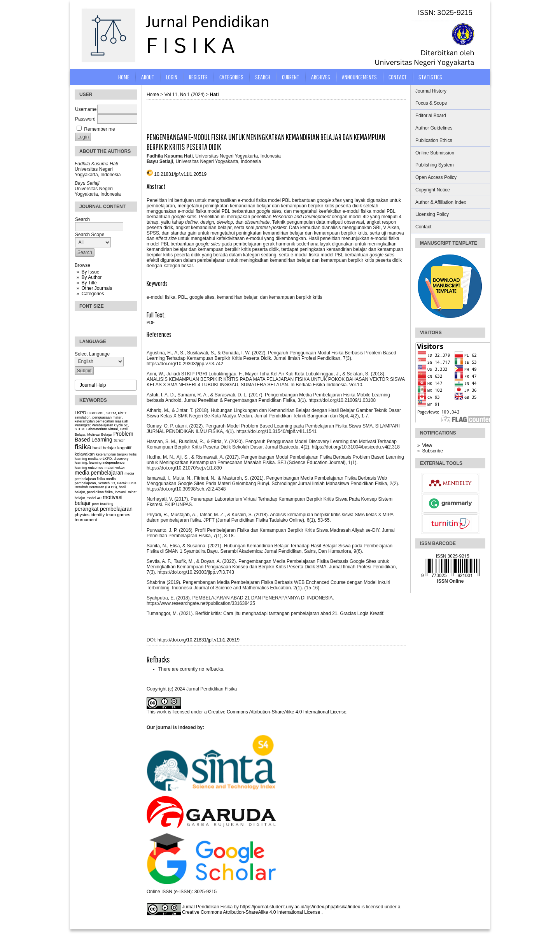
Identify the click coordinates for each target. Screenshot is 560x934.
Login (172, 77)
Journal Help (93, 385)
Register (198, 77)
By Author (91, 277)
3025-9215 (206, 892)
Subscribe (432, 451)
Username (86, 109)
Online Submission (435, 153)
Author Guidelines (434, 128)
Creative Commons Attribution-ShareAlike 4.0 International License (277, 712)
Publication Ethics (434, 140)
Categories (93, 294)
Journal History (431, 91)
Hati (214, 95)
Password (85, 119)
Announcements (359, 77)
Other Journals (97, 288)
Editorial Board (431, 116)
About (148, 77)
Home (124, 77)
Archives (321, 77)
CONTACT (398, 77)
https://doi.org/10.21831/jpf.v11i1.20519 (199, 640)
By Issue (90, 272)
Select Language (92, 354)
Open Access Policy (436, 177)
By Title (89, 283)
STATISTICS (430, 77)
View (427, 445)
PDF (150, 323)
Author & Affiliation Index (441, 202)
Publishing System (435, 165)
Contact (423, 227)
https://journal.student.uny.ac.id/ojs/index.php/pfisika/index (301, 907)
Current (291, 77)
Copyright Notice (433, 190)
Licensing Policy (432, 214)
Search (263, 77)
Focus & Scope (431, 103)
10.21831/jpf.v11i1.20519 (180, 174)
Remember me (99, 129)
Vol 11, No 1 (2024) (185, 95)
